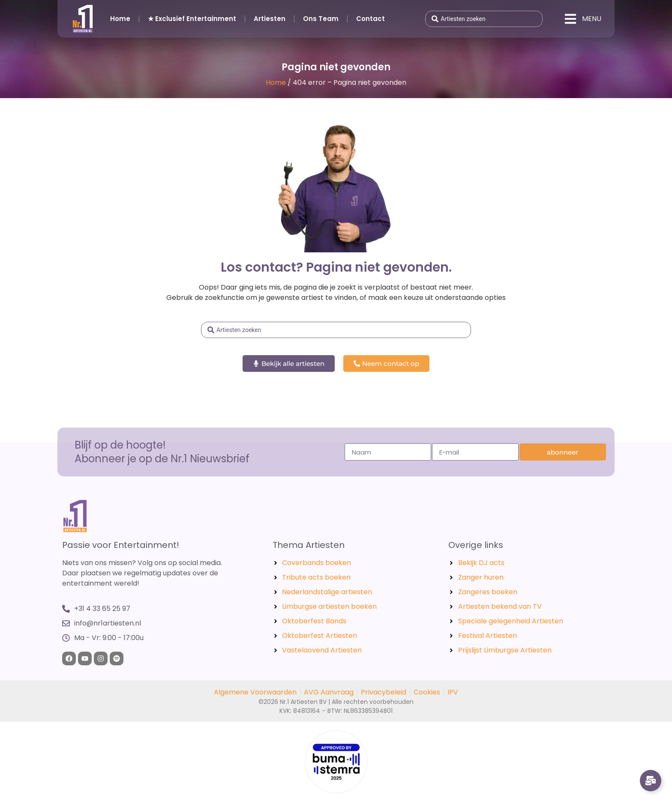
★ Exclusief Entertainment (192, 19)
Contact (370, 19)
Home (120, 19)
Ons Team (321, 19)
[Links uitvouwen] (651, 781)
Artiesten (270, 19)
